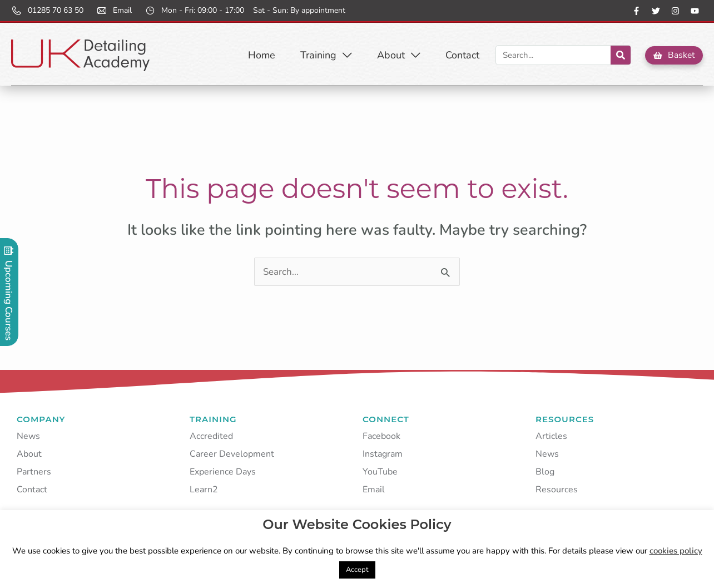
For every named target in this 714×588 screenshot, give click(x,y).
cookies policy (676, 551)
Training (325, 55)
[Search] (619, 55)
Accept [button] (357, 570)
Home (261, 55)
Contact (461, 55)
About (398, 55)
